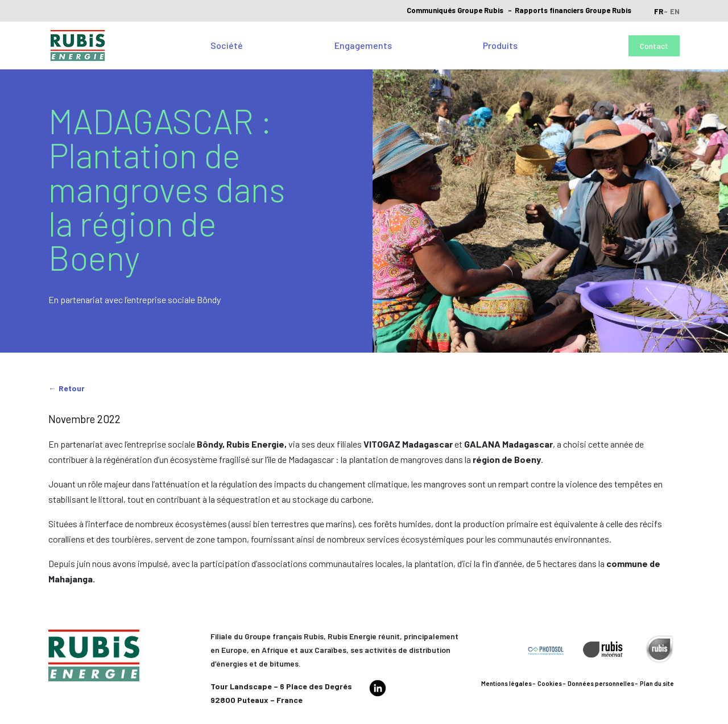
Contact (654, 46)
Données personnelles (601, 683)
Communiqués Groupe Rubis (455, 10)
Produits (500, 45)
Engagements (363, 45)
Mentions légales (506, 683)
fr (659, 11)
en (675, 11)
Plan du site (657, 683)
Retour (72, 388)
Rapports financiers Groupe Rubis (573, 10)
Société (227, 45)
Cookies (550, 683)
